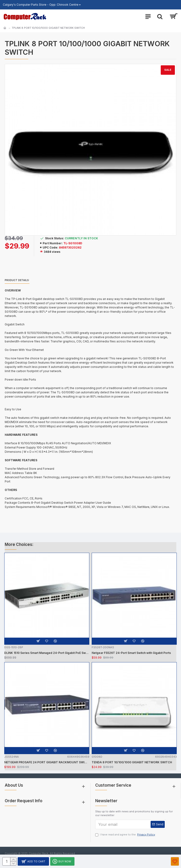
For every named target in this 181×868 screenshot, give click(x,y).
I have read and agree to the (125, 835)
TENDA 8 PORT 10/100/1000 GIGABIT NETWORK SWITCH (132, 762)
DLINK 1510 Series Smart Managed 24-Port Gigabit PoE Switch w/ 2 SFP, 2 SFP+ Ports (47, 653)
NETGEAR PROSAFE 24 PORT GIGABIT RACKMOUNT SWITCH (47, 762)
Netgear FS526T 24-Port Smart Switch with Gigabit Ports (131, 653)
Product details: (17, 280)
